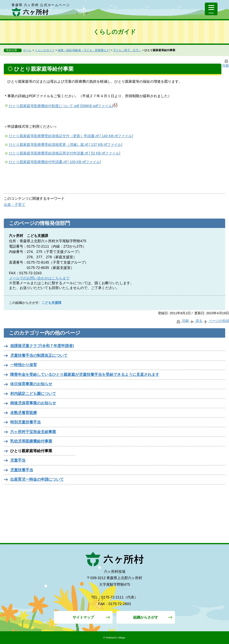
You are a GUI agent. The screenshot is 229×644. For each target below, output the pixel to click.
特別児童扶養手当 (25, 422)
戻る (196, 321)
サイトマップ (83, 617)
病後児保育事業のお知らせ (33, 403)
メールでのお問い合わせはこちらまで (39, 278)
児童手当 (18, 460)
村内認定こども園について (33, 393)
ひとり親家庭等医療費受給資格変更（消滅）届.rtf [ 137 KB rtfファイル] (66, 145)
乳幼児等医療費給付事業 (31, 441)
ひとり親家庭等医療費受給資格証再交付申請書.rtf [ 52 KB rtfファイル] (65, 153)
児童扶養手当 (22, 470)
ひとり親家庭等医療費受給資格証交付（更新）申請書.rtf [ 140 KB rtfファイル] (71, 136)
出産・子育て (15, 205)
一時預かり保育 (24, 365)
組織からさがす (146, 617)
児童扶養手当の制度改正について (39, 355)
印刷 (183, 321)
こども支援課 (51, 303)
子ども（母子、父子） (127, 50)
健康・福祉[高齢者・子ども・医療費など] (84, 50)
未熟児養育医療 (24, 413)
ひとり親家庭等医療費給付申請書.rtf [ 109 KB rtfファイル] (55, 162)
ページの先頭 (216, 321)
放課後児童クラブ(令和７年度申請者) (42, 346)
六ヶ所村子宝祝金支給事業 (33, 432)
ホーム (27, 50)
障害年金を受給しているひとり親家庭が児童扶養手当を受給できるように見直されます (85, 374)
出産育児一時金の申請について (37, 479)
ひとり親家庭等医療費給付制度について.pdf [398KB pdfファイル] (63, 106)
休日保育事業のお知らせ (31, 384)
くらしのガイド (45, 50)
